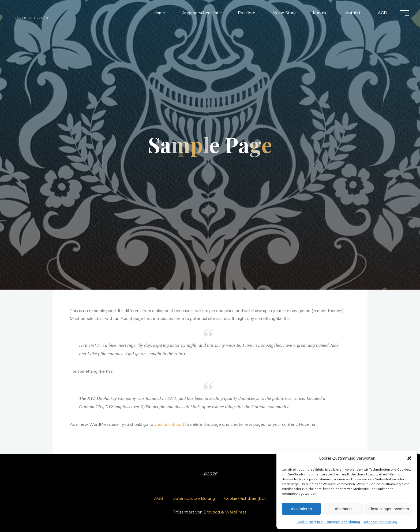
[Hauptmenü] (404, 13)
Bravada (211, 512)
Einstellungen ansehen (389, 509)
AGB (159, 498)
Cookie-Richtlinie (310, 522)
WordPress (236, 512)
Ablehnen (343, 509)
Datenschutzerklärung (343, 522)
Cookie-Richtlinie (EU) (245, 498)
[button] (409, 458)
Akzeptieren (301, 509)
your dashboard (169, 424)
